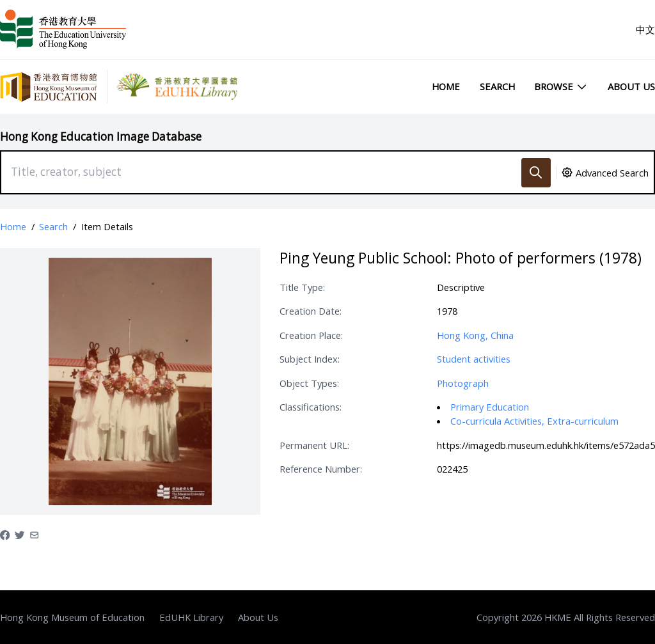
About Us (631, 86)
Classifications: (311, 407)
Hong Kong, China (475, 335)
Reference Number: (321, 469)
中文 (645, 29)
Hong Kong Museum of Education (72, 617)
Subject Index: (310, 359)
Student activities (474, 359)
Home (446, 86)
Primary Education (490, 407)
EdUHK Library (191, 617)
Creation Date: (311, 311)
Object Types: (309, 383)
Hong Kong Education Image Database (101, 137)
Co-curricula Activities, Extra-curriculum (534, 421)
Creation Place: (311, 335)
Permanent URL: (314, 445)
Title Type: (302, 287)
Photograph (463, 383)
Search (497, 86)
